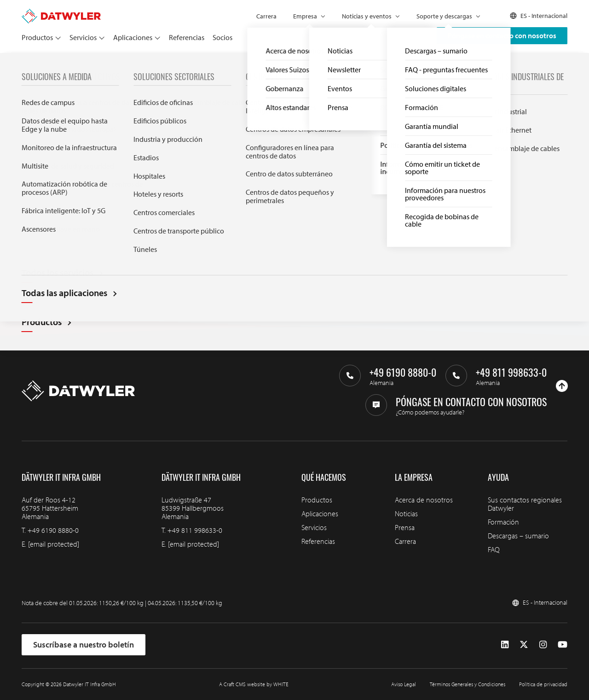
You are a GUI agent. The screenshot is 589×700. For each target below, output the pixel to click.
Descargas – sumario (518, 536)
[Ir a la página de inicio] (61, 13)
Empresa (305, 16)
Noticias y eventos (367, 16)
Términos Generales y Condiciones (468, 684)
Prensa (405, 527)
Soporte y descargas (444, 16)
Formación (503, 522)
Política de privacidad (543, 684)
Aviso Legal (404, 684)
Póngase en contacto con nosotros (502, 35)
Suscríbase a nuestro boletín (84, 645)
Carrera (266, 16)
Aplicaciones (133, 37)
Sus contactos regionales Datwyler (525, 504)
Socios (222, 37)
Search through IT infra (181, 227)
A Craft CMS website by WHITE (254, 684)
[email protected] (54, 544)
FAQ (494, 549)
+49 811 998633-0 (195, 530)
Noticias (406, 513)
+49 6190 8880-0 (53, 530)
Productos (37, 37)
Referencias (187, 37)
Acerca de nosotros (424, 500)
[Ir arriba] (562, 386)
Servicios (83, 37)
